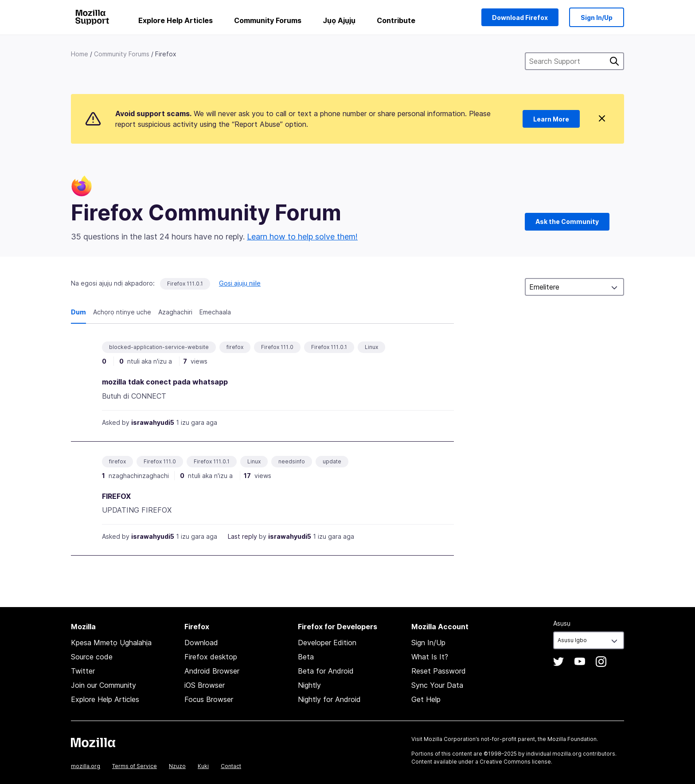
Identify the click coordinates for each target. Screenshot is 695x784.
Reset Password (439, 671)
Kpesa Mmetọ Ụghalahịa (111, 643)
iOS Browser (205, 685)
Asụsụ (562, 623)
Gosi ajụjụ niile (240, 283)
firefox (235, 347)
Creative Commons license (515, 762)
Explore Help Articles (176, 20)
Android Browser (212, 671)
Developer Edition (327, 643)
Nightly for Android (329, 699)
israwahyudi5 (153, 422)
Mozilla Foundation (572, 739)
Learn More (551, 119)
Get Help (426, 699)
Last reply (242, 536)
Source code (92, 657)
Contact (231, 766)
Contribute (396, 20)
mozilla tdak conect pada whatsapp (165, 382)
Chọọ (614, 61)
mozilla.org (86, 766)
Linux (371, 347)
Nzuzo (177, 766)
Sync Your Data (437, 685)
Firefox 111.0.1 (185, 284)
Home (80, 54)
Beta (306, 657)
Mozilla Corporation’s (452, 739)
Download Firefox (520, 18)
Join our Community (103, 685)
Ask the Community (567, 221)
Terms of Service (135, 766)
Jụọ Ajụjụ (339, 20)
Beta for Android (326, 671)
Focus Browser (209, 699)
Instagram (601, 662)
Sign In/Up (597, 18)
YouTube (580, 662)
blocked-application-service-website (159, 347)
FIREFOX (116, 496)
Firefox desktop (211, 657)
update (332, 461)
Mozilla (93, 742)
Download (201, 643)
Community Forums (268, 20)
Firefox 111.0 (277, 347)
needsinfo (292, 461)
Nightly (309, 685)
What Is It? (430, 657)
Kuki (203, 766)
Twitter (83, 671)
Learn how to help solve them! (302, 237)
